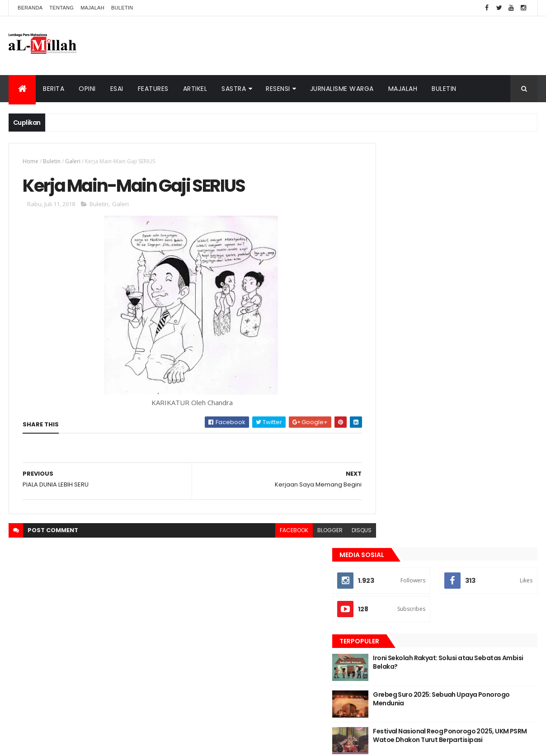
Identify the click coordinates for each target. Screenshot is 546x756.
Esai (117, 89)
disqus (341, 532)
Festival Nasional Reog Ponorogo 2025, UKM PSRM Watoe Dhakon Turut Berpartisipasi (474, 336)
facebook (274, 532)
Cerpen (445, 414)
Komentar (497, 367)
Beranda (30, 8)
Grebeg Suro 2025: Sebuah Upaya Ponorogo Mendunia (466, 295)
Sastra (234, 89)
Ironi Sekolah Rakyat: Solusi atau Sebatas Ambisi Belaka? (464, 258)
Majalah (92, 8)
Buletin (122, 8)
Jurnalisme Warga (342, 89)
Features (153, 89)
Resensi (278, 89)
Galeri (73, 161)
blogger (310, 532)
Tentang (61, 8)
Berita (54, 89)
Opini (87, 89)
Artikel (195, 89)
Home (31, 161)
